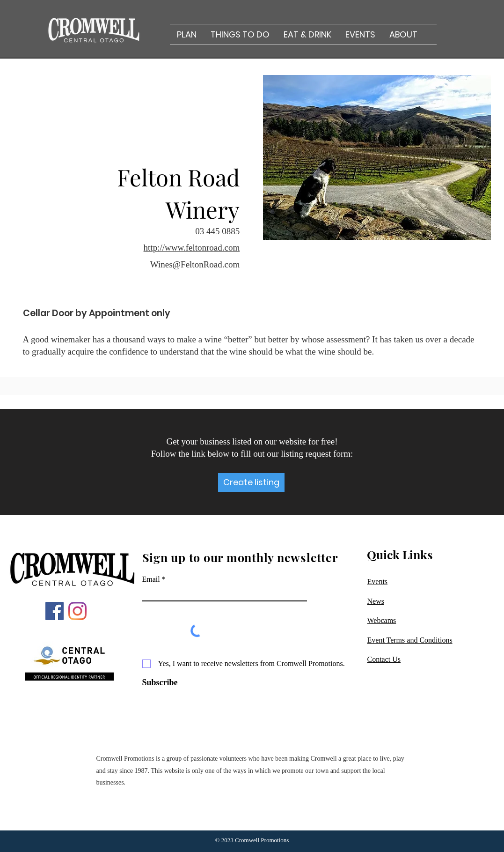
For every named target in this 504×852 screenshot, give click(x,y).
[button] (187, 34)
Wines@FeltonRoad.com (195, 264)
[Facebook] (55, 611)
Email (151, 579)
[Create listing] (251, 482)
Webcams (382, 620)
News (376, 601)
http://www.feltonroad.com (192, 248)
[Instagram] (77, 611)
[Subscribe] (168, 683)
